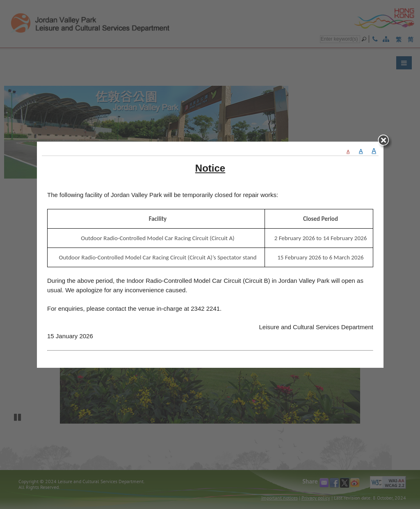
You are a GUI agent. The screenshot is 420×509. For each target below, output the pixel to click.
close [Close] (386, 138)
